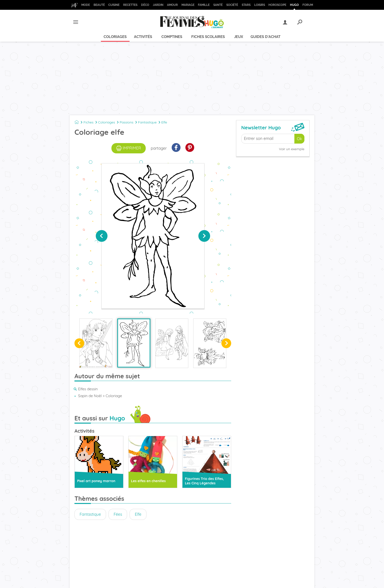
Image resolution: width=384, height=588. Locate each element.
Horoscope (277, 5)
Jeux (239, 37)
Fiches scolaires (208, 37)
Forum (308, 5)
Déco (145, 5)
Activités (143, 37)
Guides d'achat (265, 37)
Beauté (99, 5)
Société (232, 5)
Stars (246, 5)
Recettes (130, 5)
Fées (118, 514)
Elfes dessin (88, 389)
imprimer (129, 148)
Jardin (158, 5)
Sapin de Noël (90, 396)
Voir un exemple (292, 149)
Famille (204, 5)
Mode (86, 5)
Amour (172, 5)
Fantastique (147, 122)
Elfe (164, 122)
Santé (218, 5)
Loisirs (260, 5)
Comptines (172, 37)
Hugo (294, 5)
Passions (127, 122)
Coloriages (115, 37)
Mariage (188, 5)
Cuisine (114, 5)
